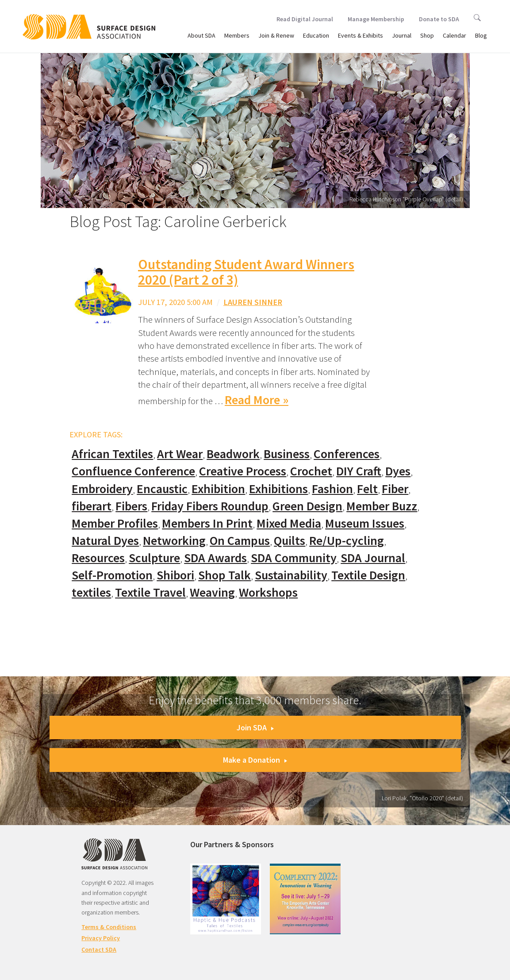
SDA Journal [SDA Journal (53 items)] (373, 558)
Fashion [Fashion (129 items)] (332, 489)
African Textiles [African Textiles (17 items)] (112, 454)
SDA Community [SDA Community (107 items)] (294, 558)
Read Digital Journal (305, 19)
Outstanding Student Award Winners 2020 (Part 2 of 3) (246, 272)
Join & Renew (276, 35)
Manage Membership (376, 19)
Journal (402, 35)
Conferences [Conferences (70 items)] (347, 454)
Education (316, 35)
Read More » (257, 400)
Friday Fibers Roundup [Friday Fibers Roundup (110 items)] (210, 506)
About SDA (201, 35)
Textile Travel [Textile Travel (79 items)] (150, 592)
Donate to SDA (439, 19)
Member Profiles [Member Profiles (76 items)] (115, 523)
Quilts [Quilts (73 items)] (290, 541)
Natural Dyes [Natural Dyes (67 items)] (105, 541)
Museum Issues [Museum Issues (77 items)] (365, 523)
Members (237, 35)
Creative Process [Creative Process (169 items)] (243, 471)
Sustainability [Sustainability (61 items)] (291, 575)
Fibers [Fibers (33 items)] (131, 506)
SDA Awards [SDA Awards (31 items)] (215, 558)
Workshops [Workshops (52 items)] (268, 592)
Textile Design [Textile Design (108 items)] (368, 575)
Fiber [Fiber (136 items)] (395, 489)
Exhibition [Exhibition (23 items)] (218, 489)
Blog (481, 35)
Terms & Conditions (109, 927)
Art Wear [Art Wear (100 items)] (180, 454)
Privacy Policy (101, 938)
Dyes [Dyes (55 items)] (398, 471)
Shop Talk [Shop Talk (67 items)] (224, 575)
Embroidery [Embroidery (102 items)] (102, 489)
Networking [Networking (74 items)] (174, 541)
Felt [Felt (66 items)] (367, 489)
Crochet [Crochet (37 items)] (311, 471)
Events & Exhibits (360, 35)
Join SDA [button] (255, 727)
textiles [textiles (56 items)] (91, 592)
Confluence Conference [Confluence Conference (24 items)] (133, 471)
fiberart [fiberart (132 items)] (92, 506)
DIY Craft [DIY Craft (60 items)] (359, 471)
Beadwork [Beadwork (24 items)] (233, 454)
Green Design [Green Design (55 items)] (307, 506)
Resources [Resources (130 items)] (98, 558)
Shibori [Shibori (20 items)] (175, 575)
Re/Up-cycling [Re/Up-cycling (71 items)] (347, 541)
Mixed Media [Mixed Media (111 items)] (289, 523)
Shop (427, 35)
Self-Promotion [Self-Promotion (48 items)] (112, 575)
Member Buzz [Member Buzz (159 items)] (382, 506)
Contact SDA (99, 949)
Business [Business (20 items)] (287, 454)
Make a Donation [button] (255, 760)
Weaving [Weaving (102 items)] (212, 592)
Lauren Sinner (253, 302)
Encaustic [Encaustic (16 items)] (162, 489)
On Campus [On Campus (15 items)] (240, 541)
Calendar (454, 35)
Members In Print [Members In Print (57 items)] (207, 523)
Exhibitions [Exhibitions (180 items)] (278, 489)
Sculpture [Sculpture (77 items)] (154, 558)
